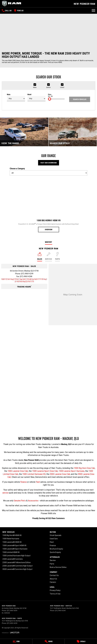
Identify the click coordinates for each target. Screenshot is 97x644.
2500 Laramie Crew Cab (60, 474)
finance (23, 482)
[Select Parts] (57, 257)
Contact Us (54, 575)
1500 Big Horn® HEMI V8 (12, 535)
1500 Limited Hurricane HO (34, 474)
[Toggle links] (11, 633)
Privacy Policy (55, 590)
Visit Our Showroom (49, 163)
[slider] (50, 99)
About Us (53, 579)
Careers (53, 582)
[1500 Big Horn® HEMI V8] (49, 205)
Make (16, 97)
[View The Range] (24, 132)
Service (53, 560)
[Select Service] (49, 257)
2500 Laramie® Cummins (13, 559)
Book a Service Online (58, 567)
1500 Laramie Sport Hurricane (71, 471)
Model (37, 97)
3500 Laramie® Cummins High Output (17, 569)
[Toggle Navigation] (93, 11)
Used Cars (54, 539)
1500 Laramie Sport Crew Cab (45, 471)
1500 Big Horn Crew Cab (84, 468)
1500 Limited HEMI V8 (11, 552)
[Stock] (16, 641)
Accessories (33, 501)
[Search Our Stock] (73, 132)
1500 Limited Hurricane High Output (16, 556)
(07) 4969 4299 (27, 274)
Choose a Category (49, 171)
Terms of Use (55, 594)
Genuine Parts (20, 501)
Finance (53, 546)
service (5, 493)
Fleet (52, 542)
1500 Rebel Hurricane (11, 539)
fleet (38, 482)
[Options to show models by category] (49, 173)
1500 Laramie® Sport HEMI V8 (14, 546)
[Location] (40, 257)
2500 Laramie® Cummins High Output (18, 566)
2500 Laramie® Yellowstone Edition (17, 562)
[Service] (49, 641)
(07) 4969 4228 (12, 623)
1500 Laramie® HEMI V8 (12, 542)
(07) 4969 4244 (60, 611)
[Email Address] (24, 280)
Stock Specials (56, 535)
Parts (52, 564)
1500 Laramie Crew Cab (18, 471)
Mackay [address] (49, 242)
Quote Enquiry (55, 552)
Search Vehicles (80, 99)
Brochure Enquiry (56, 549)
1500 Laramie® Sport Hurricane (15, 549)
